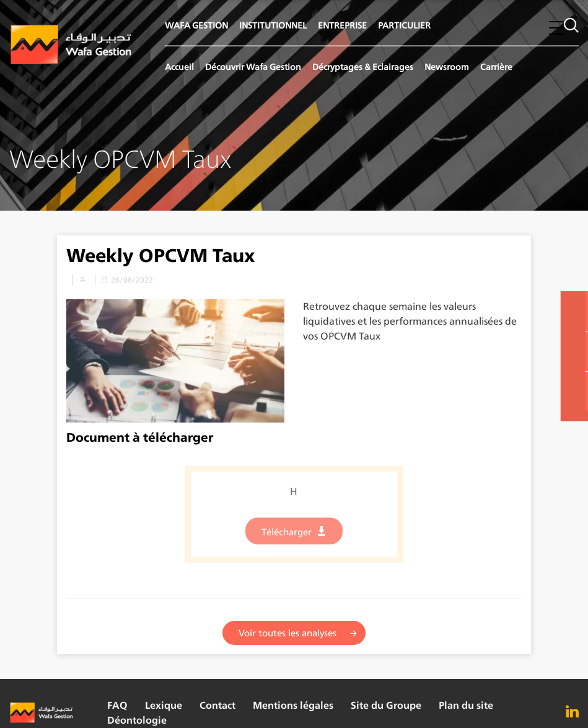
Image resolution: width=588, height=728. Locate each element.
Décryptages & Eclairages (363, 67)
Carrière (496, 67)
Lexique (164, 705)
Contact (217, 705)
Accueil (179, 67)
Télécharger (287, 536)
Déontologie (137, 720)
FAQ (117, 705)
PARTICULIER (404, 25)
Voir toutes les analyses (287, 633)
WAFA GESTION (196, 25)
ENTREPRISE (342, 25)
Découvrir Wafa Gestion (253, 67)
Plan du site (466, 705)
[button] (556, 28)
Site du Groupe (386, 705)
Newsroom (447, 67)
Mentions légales (293, 705)
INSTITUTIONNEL (273, 25)
